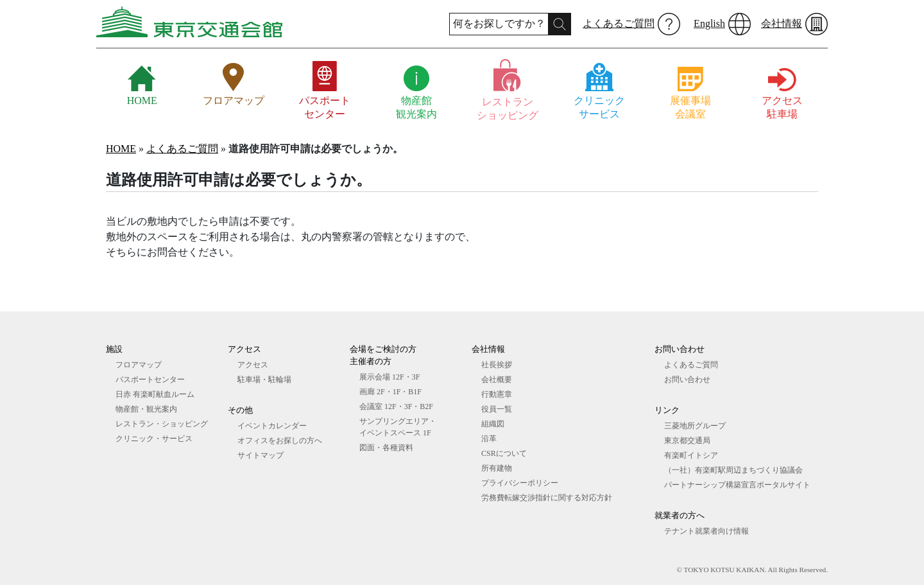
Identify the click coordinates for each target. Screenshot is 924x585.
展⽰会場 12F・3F (389, 377)
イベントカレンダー (272, 426)
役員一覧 (497, 409)
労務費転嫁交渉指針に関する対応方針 (547, 498)
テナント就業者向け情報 (706, 531)
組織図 (493, 424)
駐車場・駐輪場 (264, 380)
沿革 (489, 439)
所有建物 (497, 468)
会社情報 (782, 23)
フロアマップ (139, 365)
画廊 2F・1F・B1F (390, 392)
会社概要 (497, 380)
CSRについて (504, 453)
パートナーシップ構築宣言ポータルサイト (737, 485)
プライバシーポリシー (520, 483)
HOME (121, 149)
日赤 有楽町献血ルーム (155, 394)
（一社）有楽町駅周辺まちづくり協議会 (733, 470)
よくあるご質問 (619, 23)
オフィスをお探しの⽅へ (280, 441)
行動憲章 (497, 394)
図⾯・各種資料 (386, 448)
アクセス (253, 365)
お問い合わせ (687, 380)
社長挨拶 (497, 365)
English (709, 23)
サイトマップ (261, 455)
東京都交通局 (687, 441)
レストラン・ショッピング (162, 424)
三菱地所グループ (695, 426)
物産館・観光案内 (146, 409)
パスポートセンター (150, 380)
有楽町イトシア (691, 455)
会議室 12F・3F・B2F (396, 406)
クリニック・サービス (154, 439)
